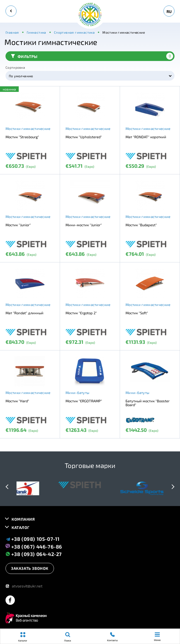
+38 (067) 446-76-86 (34, 546)
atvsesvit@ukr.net (24, 586)
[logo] (90, 15)
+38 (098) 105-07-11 (33, 539)
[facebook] (10, 601)
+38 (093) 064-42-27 (34, 554)
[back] (11, 11)
